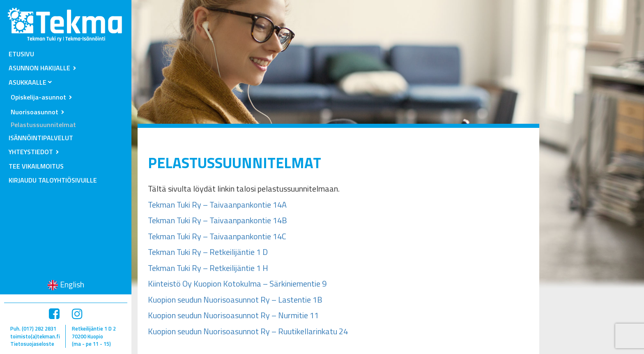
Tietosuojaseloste (32, 344)
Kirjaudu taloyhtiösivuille (53, 180)
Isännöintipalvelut (41, 138)
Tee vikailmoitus (36, 166)
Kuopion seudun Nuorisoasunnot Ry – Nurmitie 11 (233, 315)
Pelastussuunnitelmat (43, 125)
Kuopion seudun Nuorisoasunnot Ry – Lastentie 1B (235, 300)
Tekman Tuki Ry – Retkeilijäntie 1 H (208, 268)
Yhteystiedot (31, 152)
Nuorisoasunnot (34, 112)
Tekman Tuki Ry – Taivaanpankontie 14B (217, 220)
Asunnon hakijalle (39, 68)
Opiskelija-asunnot (38, 97)
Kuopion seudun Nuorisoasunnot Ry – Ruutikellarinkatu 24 (249, 331)
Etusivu (21, 54)
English (72, 284)
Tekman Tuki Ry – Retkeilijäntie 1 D (208, 252)
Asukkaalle (28, 82)
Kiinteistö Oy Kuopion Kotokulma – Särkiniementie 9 (237, 283)
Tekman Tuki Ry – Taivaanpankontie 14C (217, 236)
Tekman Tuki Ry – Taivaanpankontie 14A (217, 205)
